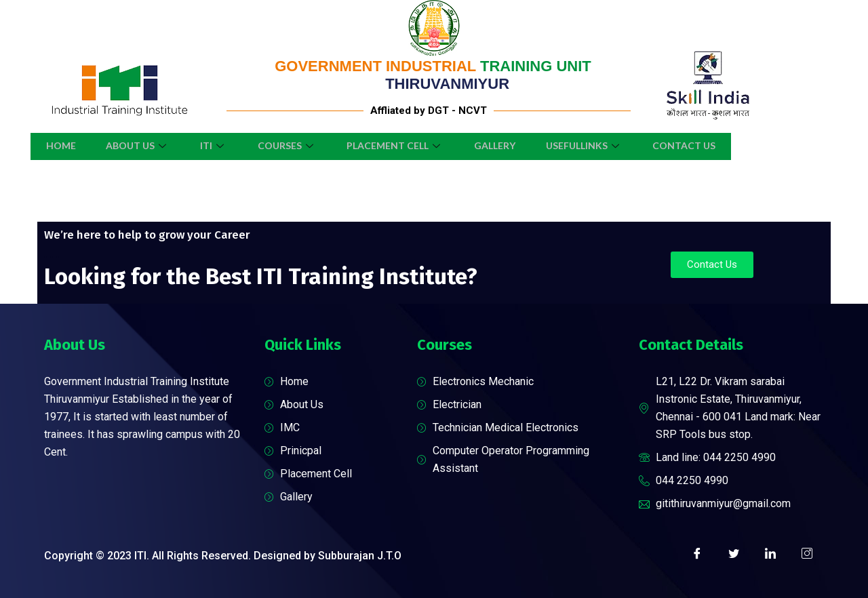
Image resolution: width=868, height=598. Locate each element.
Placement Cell (397, 145)
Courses (285, 145)
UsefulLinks (593, 145)
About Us (129, 145)
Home (48, 145)
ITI (208, 145)
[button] (712, 265)
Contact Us (697, 145)
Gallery (500, 145)
